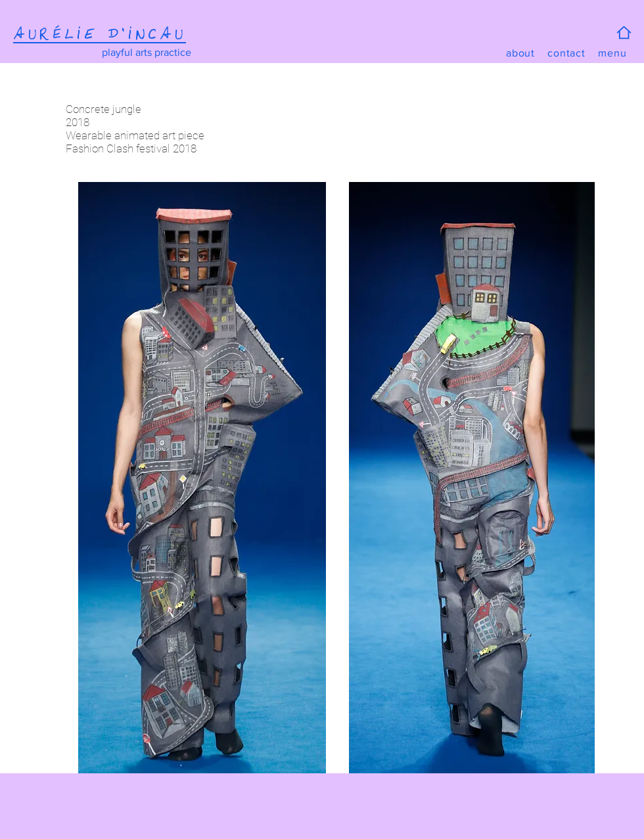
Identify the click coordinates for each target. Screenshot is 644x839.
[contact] (566, 53)
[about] (520, 53)
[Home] (624, 32)
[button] (612, 53)
